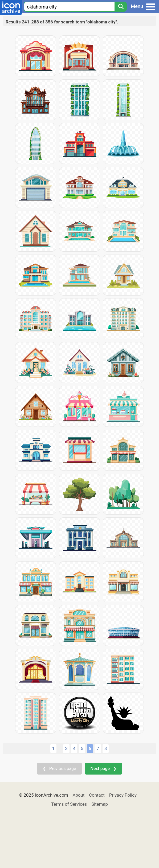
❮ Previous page (59, 769)
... (60, 749)
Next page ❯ (103, 769)
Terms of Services (69, 804)
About (79, 795)
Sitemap (100, 804)
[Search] (121, 7)
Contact (97, 795)
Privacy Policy (123, 795)
